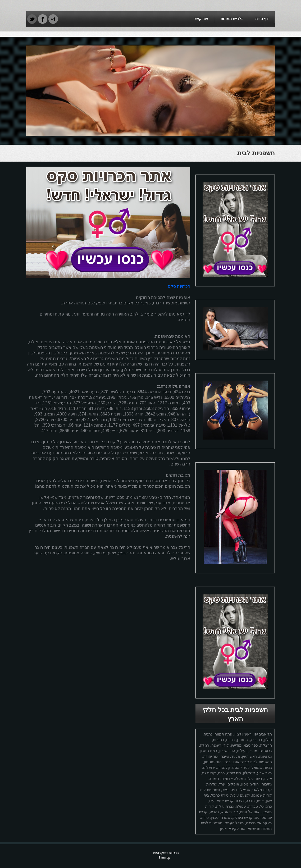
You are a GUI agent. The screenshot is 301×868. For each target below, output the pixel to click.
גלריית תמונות (232, 19)
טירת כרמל (220, 795)
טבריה (253, 806)
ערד (222, 784)
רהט (221, 773)
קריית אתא (225, 801)
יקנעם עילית (240, 795)
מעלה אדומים (232, 779)
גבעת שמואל (262, 768)
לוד (226, 745)
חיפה (235, 790)
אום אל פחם (250, 812)
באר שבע (264, 773)
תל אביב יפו (263, 734)
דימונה (214, 779)
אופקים (233, 784)
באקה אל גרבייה (259, 823)
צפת (260, 801)
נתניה (208, 734)
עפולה (241, 806)
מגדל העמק (234, 823)
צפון (223, 829)
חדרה (250, 801)
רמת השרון (208, 751)
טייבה (225, 756)
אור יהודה (211, 756)
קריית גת (209, 773)
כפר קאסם (241, 768)
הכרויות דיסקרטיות (166, 853)
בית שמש (234, 773)
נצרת (240, 801)
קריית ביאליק (243, 817)
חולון (268, 740)
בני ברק (256, 740)
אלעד (236, 756)
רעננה (216, 745)
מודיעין (236, 745)
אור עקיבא (237, 829)
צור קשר (201, 19)
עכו (212, 801)
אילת (268, 779)
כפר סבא (251, 745)
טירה (205, 817)
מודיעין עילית (247, 751)
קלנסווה (224, 768)
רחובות (218, 740)
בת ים (231, 740)
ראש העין (249, 756)
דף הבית (262, 19)
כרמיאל (266, 806)
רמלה (205, 745)
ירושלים (209, 768)
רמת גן (242, 740)
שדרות (211, 784)
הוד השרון (227, 751)
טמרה (225, 817)
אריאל (245, 790)
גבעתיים (266, 751)
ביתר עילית (254, 779)
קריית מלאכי (262, 790)
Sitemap (164, 858)
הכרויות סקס (179, 286)
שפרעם (261, 817)
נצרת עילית (225, 806)
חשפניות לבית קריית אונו (253, 762)
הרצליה (266, 745)
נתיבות (267, 784)
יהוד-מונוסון (213, 762)
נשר (225, 790)
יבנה (228, 762)
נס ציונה (265, 756)
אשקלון (249, 773)
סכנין (215, 817)
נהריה (214, 812)
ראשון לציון (243, 734)
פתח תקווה (223, 734)
